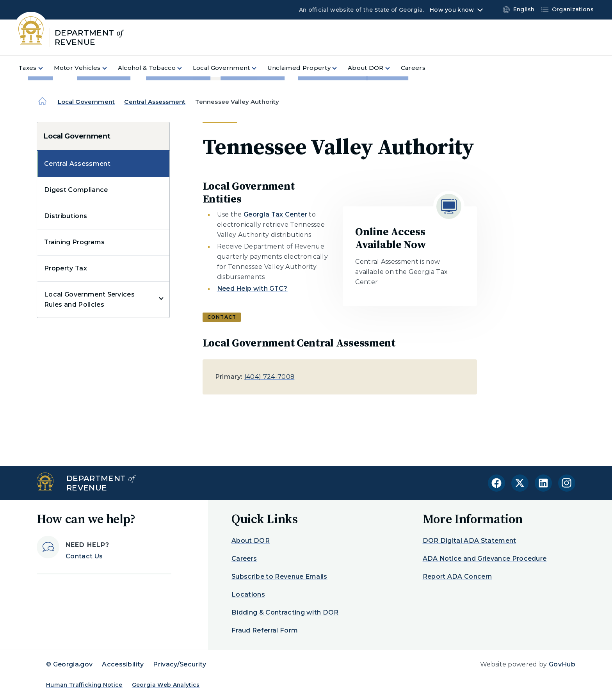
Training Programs (74, 242)
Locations (248, 594)
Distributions (66, 216)
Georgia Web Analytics (166, 685)
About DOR (251, 541)
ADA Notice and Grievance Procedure (485, 559)
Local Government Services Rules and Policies (89, 299)
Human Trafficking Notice (84, 685)
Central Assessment (155, 102)
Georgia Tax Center (275, 214)
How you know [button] (452, 10)
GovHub (562, 664)
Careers (244, 559)
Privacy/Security (180, 664)
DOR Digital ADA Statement (470, 541)
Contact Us (84, 556)
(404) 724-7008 (269, 377)
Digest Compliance (76, 190)
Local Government (86, 102)
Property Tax (66, 268)
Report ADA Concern (457, 577)
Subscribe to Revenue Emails (279, 577)
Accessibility (123, 664)
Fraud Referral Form (265, 630)
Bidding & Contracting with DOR (285, 612)
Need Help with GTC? (252, 289)
